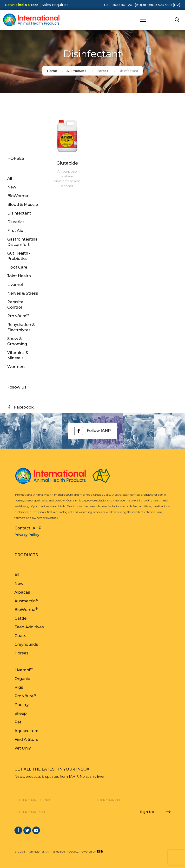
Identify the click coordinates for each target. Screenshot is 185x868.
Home (52, 71)
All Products (76, 71)
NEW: (22, 5)
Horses (102, 71)
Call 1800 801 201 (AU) (123, 5)
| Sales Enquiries (53, 5)
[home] (31, 20)
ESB (100, 851)
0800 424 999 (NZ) (164, 5)
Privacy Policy (27, 535)
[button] (143, 20)
